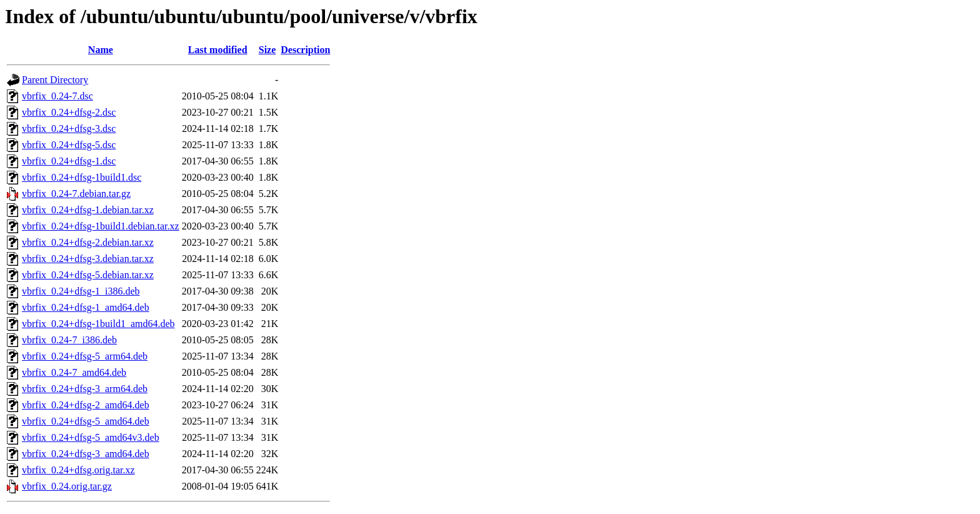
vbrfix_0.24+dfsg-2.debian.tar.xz (88, 242)
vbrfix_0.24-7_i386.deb (69, 340)
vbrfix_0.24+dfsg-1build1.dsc (82, 177)
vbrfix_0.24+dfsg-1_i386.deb (81, 291)
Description (305, 50)
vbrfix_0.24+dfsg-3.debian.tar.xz (88, 259)
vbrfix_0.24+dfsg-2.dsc (69, 112)
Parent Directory (55, 80)
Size (267, 50)
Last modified (218, 50)
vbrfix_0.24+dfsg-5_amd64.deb (86, 421)
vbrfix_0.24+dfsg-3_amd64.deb (86, 454)
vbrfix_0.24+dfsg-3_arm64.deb (85, 389)
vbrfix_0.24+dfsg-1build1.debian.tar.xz (101, 226)
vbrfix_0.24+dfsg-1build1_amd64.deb (98, 324)
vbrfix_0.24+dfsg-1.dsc (69, 161)
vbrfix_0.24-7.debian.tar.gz (76, 194)
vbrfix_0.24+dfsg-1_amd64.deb (86, 307)
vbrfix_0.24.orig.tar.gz (67, 486)
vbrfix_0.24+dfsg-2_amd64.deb (86, 405)
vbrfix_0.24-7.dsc (57, 96)
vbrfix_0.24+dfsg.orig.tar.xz (78, 470)
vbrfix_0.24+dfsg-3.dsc (69, 128)
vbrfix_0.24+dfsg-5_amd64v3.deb (91, 437)
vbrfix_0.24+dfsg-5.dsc (69, 145)
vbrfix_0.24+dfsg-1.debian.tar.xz (88, 210)
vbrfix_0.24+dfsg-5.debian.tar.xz (88, 275)
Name (101, 50)
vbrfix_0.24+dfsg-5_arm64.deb (85, 356)
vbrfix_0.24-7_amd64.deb (74, 372)
